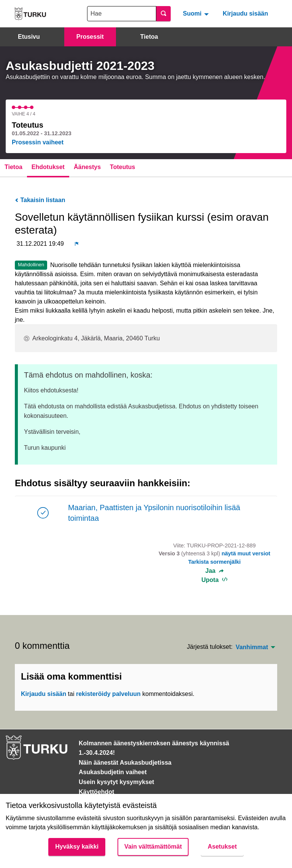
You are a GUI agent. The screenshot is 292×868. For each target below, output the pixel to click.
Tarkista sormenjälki (214, 562)
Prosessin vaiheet (38, 142)
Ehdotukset (48, 167)
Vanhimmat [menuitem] (252, 647)
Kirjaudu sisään (245, 13)
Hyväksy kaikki (77, 847)
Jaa (214, 571)
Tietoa (149, 37)
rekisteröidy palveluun (108, 694)
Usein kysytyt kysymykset (116, 782)
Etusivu (29, 37)
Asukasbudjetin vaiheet (113, 772)
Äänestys (87, 167)
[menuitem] (197, 14)
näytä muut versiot (246, 553)
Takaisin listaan (40, 200)
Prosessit (90, 37)
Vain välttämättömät (153, 847)
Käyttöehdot (96, 792)
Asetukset (222, 847)
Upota (215, 580)
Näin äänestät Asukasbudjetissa (125, 763)
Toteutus (122, 167)
